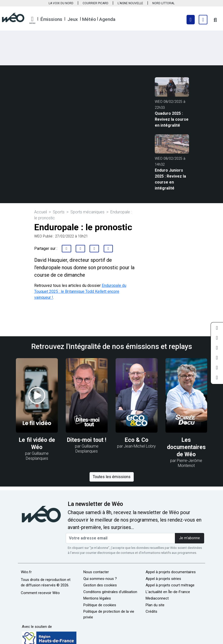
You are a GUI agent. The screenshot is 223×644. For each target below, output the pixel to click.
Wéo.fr (26, 572)
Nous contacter (96, 572)
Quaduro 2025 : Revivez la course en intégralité (172, 119)
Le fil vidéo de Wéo (37, 444)
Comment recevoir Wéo (40, 593)
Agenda (107, 19)
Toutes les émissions (112, 477)
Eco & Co (137, 440)
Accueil (41, 212)
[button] (32, 20)
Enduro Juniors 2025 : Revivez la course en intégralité (170, 179)
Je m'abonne (190, 538)
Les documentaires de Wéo (186, 447)
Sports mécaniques (87, 212)
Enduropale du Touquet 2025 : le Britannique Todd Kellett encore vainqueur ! (80, 291)
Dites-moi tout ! (87, 440)
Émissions (51, 19)
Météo (89, 19)
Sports (59, 212)
